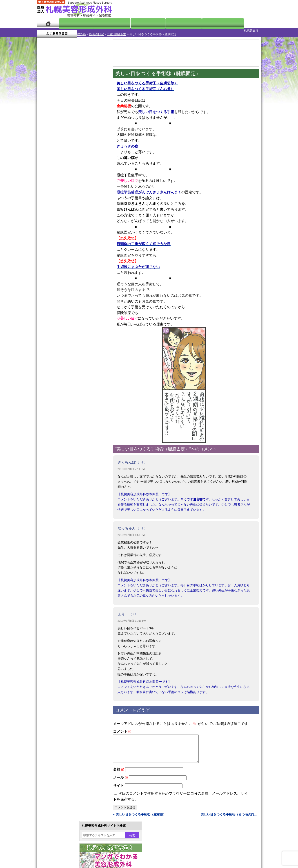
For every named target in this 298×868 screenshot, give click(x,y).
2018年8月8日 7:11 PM (131, 465)
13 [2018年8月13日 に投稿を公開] (53, 154)
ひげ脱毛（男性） (64, 475)
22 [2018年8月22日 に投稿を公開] (70, 161)
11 (72, 210)
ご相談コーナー (221, 9)
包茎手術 (58, 500)
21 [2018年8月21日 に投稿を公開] (62, 161)
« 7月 (43, 176)
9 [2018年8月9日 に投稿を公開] (79, 147)
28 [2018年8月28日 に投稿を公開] (62, 168)
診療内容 (131, 23)
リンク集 (52, 605)
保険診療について (58, 589)
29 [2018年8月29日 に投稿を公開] (70, 168)
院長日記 (72, 23)
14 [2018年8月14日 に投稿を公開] (62, 154)
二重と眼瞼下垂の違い (61, 427)
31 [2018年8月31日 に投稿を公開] (87, 168)
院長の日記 (71, 30)
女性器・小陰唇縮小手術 (69, 411)
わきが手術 (68, 435)
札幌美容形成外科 (48, 30)
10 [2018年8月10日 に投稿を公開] (87, 147)
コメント (122, 728)
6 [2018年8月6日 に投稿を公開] (53, 147)
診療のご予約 (248, 9)
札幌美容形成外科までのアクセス (69, 573)
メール (120, 779)
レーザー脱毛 (61, 459)
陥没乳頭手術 (61, 403)
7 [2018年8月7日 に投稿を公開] (62, 147)
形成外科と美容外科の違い (64, 565)
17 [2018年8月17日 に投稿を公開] (87, 154)
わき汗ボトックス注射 (67, 443)
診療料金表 (160, 23)
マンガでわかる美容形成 (102, 23)
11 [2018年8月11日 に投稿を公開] (96, 147)
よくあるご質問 (241, 23)
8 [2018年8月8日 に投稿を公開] (70, 147)
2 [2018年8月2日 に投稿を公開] (79, 141)
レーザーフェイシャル (67, 467)
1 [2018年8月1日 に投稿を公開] (70, 141)
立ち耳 (56, 451)
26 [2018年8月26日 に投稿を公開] (44, 168)
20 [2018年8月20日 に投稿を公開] (53, 161)
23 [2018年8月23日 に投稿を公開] (79, 161)
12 (76, 210)
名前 (119, 771)
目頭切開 (58, 516)
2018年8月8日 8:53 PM (131, 531)
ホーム (48, 23)
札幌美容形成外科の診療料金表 (67, 581)
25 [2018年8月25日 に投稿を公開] (96, 161)
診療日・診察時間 (198, 23)
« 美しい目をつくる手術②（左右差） (140, 816)
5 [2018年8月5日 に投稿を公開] (44, 147)
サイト (118, 787)
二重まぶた (60, 419)
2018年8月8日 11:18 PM (132, 617)
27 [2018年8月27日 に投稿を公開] (53, 168)
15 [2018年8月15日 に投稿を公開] (70, 154)
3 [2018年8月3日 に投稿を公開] (87, 141)
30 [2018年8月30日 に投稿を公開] (79, 168)
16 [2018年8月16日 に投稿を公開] (79, 154)
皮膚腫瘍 (58, 508)
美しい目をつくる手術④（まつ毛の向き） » (230, 816)
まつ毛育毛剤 (61, 492)
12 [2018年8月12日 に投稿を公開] (44, 154)
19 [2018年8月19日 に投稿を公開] (44, 161)
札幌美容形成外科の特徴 (63, 557)
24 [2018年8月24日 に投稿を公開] (87, 161)
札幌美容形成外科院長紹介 (64, 597)
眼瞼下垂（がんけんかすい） (72, 395)
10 (67, 210)
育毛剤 (56, 484)
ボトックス (60, 524)
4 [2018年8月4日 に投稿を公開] (96, 141)
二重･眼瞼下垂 (91, 30)
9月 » (55, 176)
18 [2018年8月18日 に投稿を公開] (96, 154)
